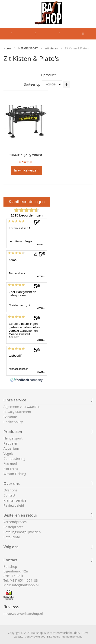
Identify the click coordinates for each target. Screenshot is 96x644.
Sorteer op (32, 84)
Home (8, 48)
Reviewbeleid (14, 505)
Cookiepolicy (13, 422)
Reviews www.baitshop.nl (23, 614)
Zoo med (10, 464)
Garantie (10, 417)
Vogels (8, 453)
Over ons (10, 490)
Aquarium (11, 448)
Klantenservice (15, 500)
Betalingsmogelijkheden (22, 532)
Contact (9, 495)
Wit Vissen (52, 48)
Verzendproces (15, 522)
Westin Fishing (15, 474)
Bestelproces (13, 527)
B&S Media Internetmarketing (65, 636)
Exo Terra (11, 469)
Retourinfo (12, 537)
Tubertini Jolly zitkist (26, 155)
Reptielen (11, 443)
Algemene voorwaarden (22, 407)
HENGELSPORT (28, 48)
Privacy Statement (17, 412)
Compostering (14, 459)
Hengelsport (13, 438)
